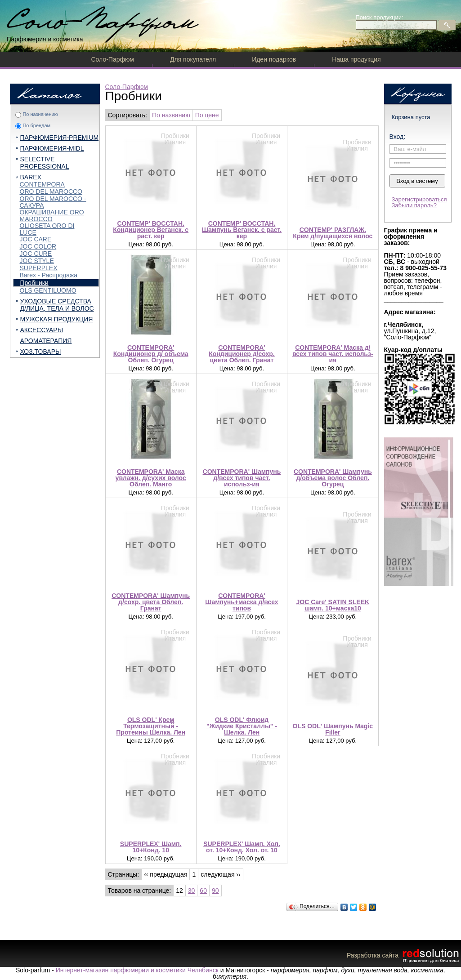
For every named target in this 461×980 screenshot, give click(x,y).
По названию (171, 115)
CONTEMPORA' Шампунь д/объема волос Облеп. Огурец (333, 478)
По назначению (40, 114)
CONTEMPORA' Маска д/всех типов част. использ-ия (333, 354)
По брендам (36, 125)
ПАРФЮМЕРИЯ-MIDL (52, 148)
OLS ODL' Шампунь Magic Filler (333, 729)
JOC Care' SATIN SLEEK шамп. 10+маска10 (333, 605)
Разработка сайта (404, 955)
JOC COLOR (38, 246)
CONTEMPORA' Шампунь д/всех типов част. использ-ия (242, 478)
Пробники (34, 283)
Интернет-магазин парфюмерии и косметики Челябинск (137, 970)
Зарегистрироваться (419, 199)
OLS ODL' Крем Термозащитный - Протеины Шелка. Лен (151, 726)
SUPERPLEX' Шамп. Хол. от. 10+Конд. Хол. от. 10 (242, 847)
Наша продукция (356, 59)
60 (203, 891)
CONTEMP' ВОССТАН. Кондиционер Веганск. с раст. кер (151, 230)
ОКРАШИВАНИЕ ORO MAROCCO (52, 216)
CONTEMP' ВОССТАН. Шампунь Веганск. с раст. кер (242, 230)
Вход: (398, 137)
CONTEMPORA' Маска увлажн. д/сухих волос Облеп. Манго (151, 478)
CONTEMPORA (42, 184)
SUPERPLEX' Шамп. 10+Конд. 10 (151, 847)
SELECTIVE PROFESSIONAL (45, 163)
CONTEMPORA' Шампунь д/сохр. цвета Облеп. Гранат (151, 602)
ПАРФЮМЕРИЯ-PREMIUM (60, 138)
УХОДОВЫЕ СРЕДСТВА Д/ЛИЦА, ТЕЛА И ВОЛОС (57, 305)
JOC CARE (36, 239)
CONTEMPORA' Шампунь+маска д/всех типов (242, 602)
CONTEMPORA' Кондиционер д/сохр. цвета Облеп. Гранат (242, 354)
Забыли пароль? (414, 205)
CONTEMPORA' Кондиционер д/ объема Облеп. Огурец (151, 354)
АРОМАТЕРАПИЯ (46, 341)
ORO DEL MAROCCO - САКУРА (53, 202)
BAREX (31, 177)
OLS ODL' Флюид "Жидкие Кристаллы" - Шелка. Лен (242, 726)
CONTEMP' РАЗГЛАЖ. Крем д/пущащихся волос (333, 233)
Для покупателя (193, 59)
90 (215, 891)
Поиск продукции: (380, 17)
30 (192, 891)
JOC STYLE (37, 261)
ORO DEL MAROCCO (51, 192)
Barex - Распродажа (49, 275)
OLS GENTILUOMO (48, 290)
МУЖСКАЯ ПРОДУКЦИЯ (57, 319)
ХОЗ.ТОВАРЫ (41, 352)
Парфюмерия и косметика (45, 39)
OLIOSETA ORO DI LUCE (47, 229)
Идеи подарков (274, 59)
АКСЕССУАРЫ (42, 330)
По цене (207, 115)
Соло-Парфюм (113, 59)
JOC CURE (36, 254)
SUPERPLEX (39, 268)
